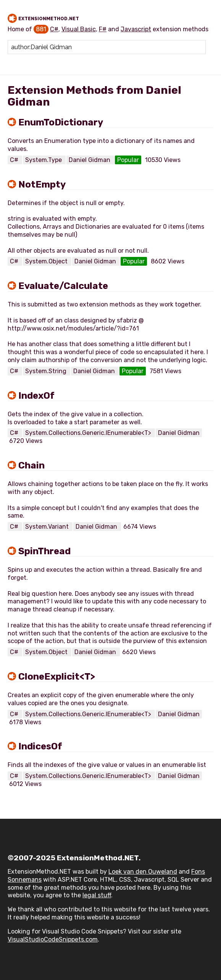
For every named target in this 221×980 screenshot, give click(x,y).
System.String (47, 371)
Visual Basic (79, 29)
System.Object (47, 261)
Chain (31, 465)
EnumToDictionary (61, 122)
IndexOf (36, 396)
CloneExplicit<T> (57, 677)
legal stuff (97, 895)
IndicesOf (40, 746)
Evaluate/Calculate (63, 286)
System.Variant (48, 527)
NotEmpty (42, 184)
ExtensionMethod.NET (49, 19)
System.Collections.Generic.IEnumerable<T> (89, 433)
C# (54, 29)
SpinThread (44, 551)
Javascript (136, 29)
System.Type (44, 160)
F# (103, 29)
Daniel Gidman (90, 160)
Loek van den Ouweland (143, 872)
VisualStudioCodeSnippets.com (53, 939)
